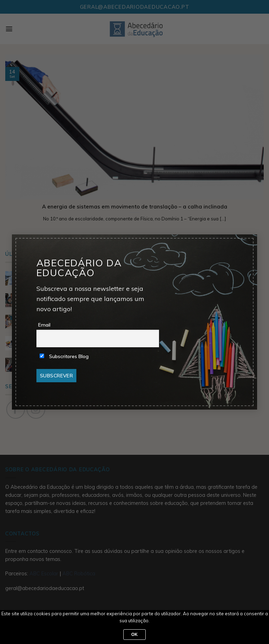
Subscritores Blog (64, 356)
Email (44, 325)
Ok (135, 635)
